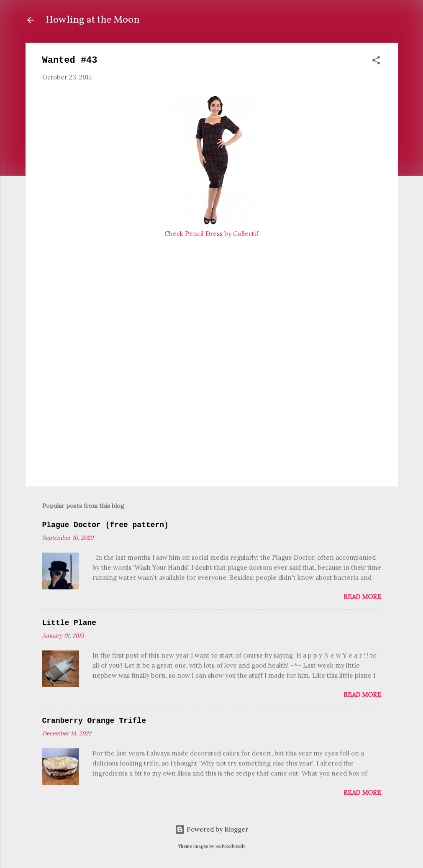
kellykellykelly (231, 846)
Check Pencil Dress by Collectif (211, 234)
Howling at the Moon (93, 20)
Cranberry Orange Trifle (94, 721)
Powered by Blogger (211, 829)
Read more (362, 597)
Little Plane (69, 623)
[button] (376, 62)
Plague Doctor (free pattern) (105, 525)
